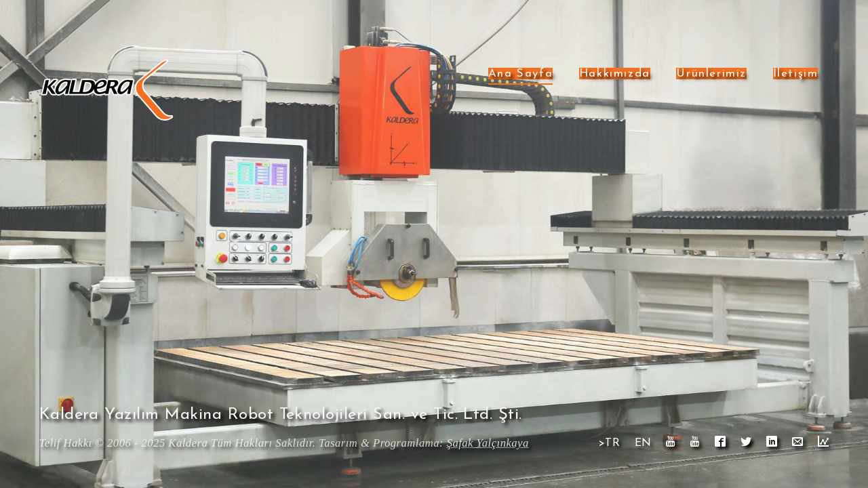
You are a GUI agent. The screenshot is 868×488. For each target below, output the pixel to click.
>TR (609, 443)
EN (643, 443)
